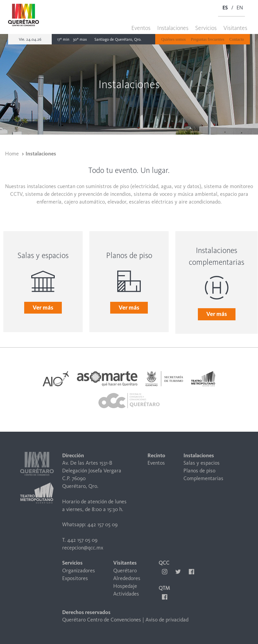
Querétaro (125, 570)
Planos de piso (199, 471)
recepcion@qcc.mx (83, 548)
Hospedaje (125, 586)
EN (240, 8)
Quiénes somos (174, 39)
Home (12, 154)
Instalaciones (173, 28)
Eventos (141, 28)
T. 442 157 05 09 (80, 540)
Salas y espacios (202, 463)
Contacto (237, 39)
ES (225, 8)
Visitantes (235, 28)
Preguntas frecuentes (208, 39)
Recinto (156, 455)
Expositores (75, 578)
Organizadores (79, 570)
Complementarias (203, 478)
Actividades (126, 594)
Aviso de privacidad (167, 620)
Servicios (206, 28)
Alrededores (127, 578)
